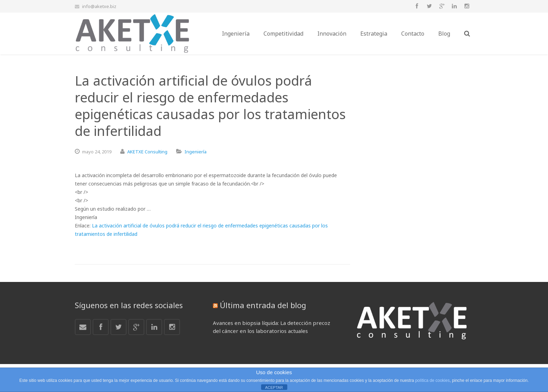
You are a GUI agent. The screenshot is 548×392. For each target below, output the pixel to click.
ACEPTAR (274, 387)
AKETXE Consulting (147, 152)
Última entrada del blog (263, 305)
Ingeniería (196, 152)
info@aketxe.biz (99, 6)
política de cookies (432, 380)
